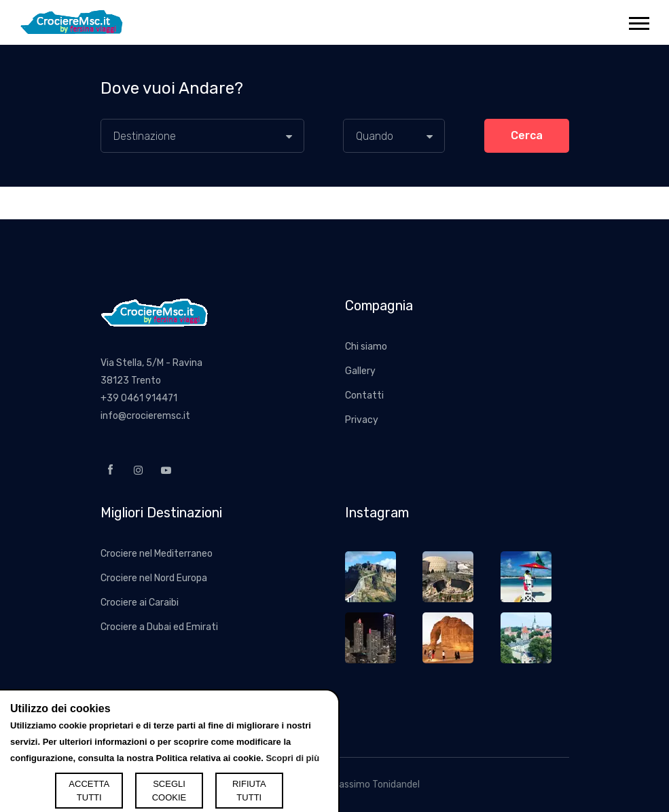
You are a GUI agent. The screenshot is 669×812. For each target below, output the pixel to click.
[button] (638, 21)
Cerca (527, 135)
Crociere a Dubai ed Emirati (159, 627)
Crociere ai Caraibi (140, 603)
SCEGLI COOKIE (169, 791)
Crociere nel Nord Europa (154, 578)
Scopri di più (292, 758)
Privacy (362, 420)
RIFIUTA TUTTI (249, 791)
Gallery (360, 371)
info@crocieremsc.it (145, 416)
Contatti (364, 395)
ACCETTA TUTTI (89, 791)
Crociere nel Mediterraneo (157, 554)
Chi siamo (366, 347)
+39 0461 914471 (139, 398)
